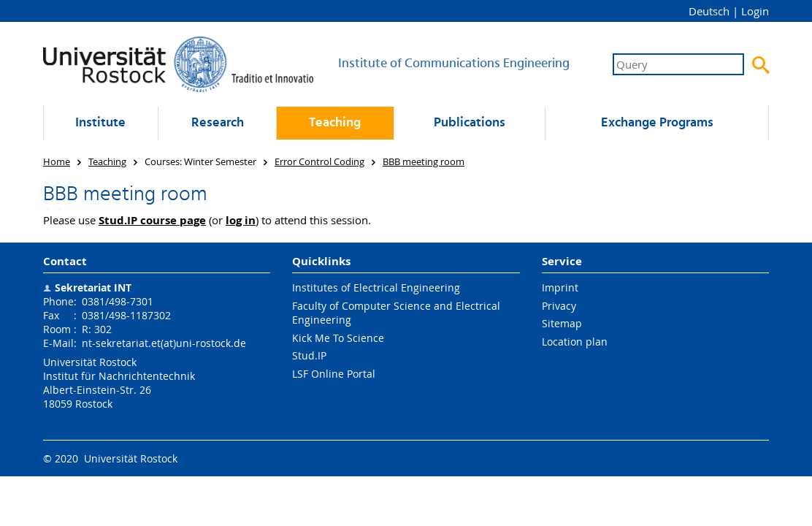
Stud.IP (309, 355)
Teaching (335, 123)
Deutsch (709, 11)
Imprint (560, 287)
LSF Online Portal (334, 374)
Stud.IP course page (152, 220)
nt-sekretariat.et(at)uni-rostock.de (164, 343)
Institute (100, 123)
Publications (470, 123)
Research (218, 123)
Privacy (559, 306)
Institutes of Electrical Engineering (376, 287)
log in (241, 220)
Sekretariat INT (93, 287)
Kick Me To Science (338, 338)
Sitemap (562, 323)
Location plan (575, 342)
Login (755, 11)
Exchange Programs (657, 123)
